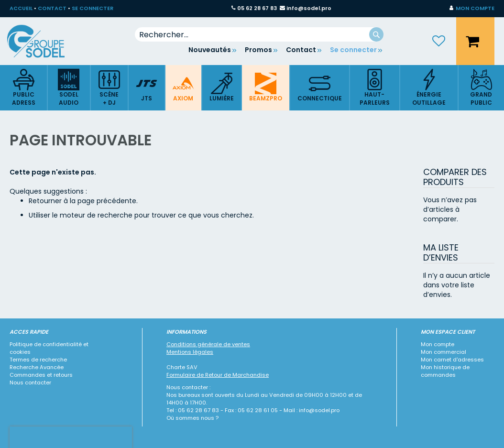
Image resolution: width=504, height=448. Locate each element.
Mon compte (438, 344)
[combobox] (259, 34)
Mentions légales (190, 352)
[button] (472, 9)
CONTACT (52, 8)
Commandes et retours (41, 375)
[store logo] (43, 41)
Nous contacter (30, 382)
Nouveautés (210, 50)
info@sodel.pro (309, 8)
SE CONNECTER (93, 8)
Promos (258, 50)
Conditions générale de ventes (208, 344)
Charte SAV (182, 367)
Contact (301, 50)
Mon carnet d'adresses (452, 360)
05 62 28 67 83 (257, 8)
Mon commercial (444, 352)
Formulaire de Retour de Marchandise (218, 375)
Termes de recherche (38, 360)
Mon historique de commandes (445, 371)
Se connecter (353, 50)
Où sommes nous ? (192, 418)
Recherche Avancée (37, 367)
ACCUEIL (21, 8)
